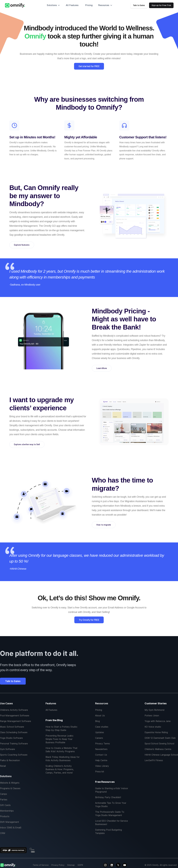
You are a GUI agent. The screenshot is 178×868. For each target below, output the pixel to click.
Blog (97, 721)
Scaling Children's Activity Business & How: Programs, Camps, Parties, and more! (60, 769)
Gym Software (7, 749)
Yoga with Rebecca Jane (158, 721)
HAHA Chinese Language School (161, 755)
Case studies (102, 727)
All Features (51, 710)
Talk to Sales (139, 5)
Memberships (7, 811)
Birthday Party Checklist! (108, 797)
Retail (3, 766)
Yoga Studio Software (11, 738)
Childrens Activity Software (14, 710)
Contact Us (101, 755)
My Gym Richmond (155, 710)
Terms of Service (41, 865)
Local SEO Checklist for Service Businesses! (111, 822)
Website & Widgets (10, 783)
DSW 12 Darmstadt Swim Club (160, 738)
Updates (100, 732)
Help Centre (101, 760)
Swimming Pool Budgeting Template (108, 831)
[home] (15, 5)
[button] (54, 5)
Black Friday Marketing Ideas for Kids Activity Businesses (63, 759)
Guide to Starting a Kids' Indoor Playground (112, 790)
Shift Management (10, 822)
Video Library (102, 766)
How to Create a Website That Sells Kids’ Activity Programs (61, 750)
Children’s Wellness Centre (158, 749)
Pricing (89, 5)
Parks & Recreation (10, 760)
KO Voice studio (153, 727)
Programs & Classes (10, 788)
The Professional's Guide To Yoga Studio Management (110, 814)
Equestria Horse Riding (156, 732)
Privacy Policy (58, 865)
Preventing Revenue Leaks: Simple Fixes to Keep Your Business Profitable (60, 739)
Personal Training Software (14, 744)
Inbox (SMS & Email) (11, 828)
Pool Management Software (15, 716)
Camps (3, 794)
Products (5, 816)
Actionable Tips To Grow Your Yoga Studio (111, 805)
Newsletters (101, 749)
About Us (100, 716)
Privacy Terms (102, 744)
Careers (99, 738)
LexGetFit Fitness (154, 760)
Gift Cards (5, 805)
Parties (4, 800)
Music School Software (12, 727)
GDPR (80, 865)
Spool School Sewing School (159, 744)
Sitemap (71, 865)
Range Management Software (16, 721)
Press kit (100, 772)
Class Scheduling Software (14, 732)
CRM (3, 833)
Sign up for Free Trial (161, 5)
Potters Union (152, 716)
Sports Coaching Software (14, 755)
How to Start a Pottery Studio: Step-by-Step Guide (62, 728)
